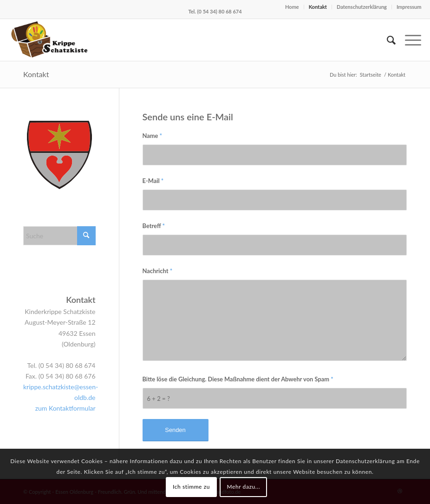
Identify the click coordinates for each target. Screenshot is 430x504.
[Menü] (408, 40)
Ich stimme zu (191, 487)
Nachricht (158, 271)
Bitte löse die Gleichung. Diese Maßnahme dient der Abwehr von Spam (238, 379)
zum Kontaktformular (65, 408)
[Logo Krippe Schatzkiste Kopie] (51, 40)
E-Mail (153, 181)
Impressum (409, 7)
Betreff (154, 226)
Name (153, 136)
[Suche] (387, 40)
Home (292, 7)
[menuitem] (387, 40)
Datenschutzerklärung (362, 7)
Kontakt (318, 7)
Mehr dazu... (243, 487)
